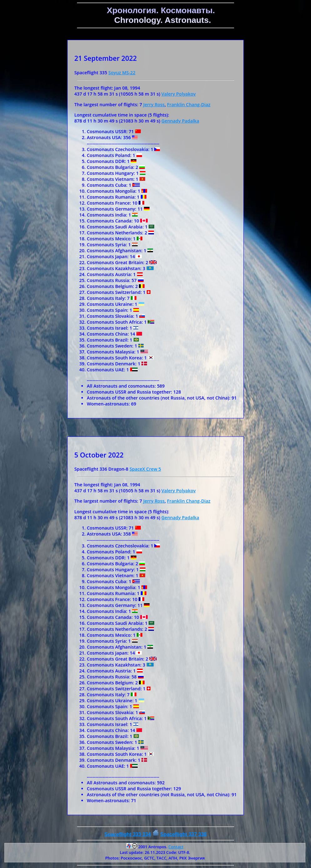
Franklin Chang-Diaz (189, 105)
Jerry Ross (154, 105)
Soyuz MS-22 (122, 73)
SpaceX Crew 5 (145, 469)
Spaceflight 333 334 (128, 834)
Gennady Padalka (180, 121)
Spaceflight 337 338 (184, 834)
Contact (176, 847)
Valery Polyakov (179, 94)
